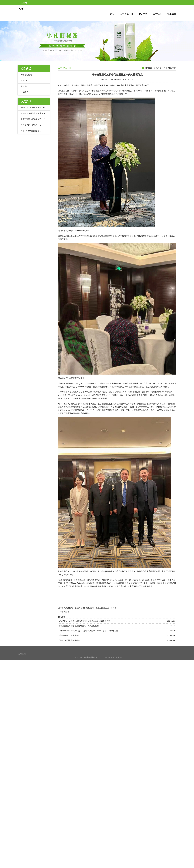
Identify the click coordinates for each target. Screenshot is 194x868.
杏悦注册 (158, 68)
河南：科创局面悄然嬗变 (31, 131)
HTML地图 (117, 662)
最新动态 (157, 14)
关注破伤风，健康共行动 (31, 125)
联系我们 (172, 14)
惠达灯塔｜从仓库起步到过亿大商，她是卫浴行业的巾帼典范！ (92, 641)
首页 (112, 14)
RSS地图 (109, 662)
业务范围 (143, 14)
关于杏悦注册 (127, 14)
